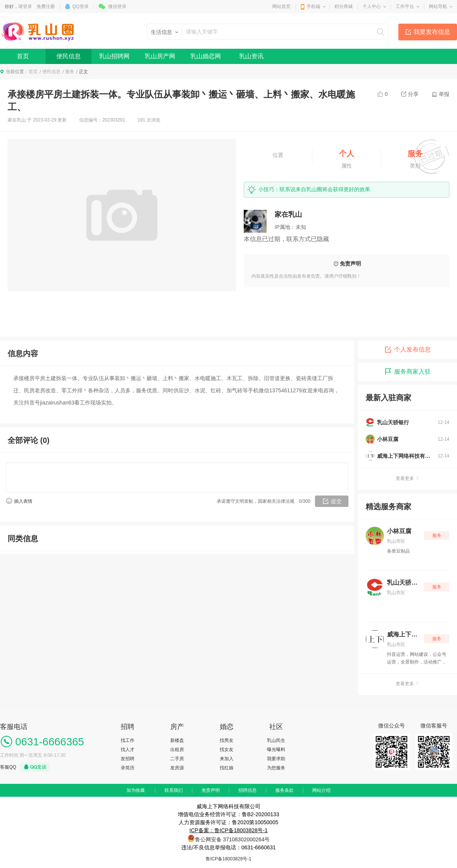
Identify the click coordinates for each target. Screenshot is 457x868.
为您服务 (276, 768)
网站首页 (281, 6)
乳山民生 (276, 740)
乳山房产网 (160, 56)
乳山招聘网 (114, 56)
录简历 (128, 768)
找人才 (128, 750)
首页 (23, 56)
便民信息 (69, 56)
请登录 (25, 6)
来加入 (227, 759)
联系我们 (174, 790)
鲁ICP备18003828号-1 (228, 859)
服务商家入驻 (407, 372)
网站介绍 (321, 790)
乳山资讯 (251, 56)
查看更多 (407, 478)
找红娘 (227, 768)
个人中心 (372, 6)
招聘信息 (248, 790)
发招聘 (128, 759)
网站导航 (438, 6)
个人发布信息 (407, 350)
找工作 (128, 740)
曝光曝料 (276, 750)
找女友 (227, 750)
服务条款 (284, 790)
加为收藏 (136, 790)
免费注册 (46, 6)
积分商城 (344, 6)
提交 (336, 501)
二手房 (177, 759)
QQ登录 (81, 6)
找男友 (227, 740)
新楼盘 (177, 740)
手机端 (313, 6)
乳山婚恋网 (206, 56)
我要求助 (276, 759)
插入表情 (23, 501)
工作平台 (405, 6)
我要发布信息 (432, 32)
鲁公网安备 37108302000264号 (232, 839)
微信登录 (117, 6)
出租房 (177, 750)
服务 (70, 72)
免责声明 (211, 790)
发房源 (177, 768)
